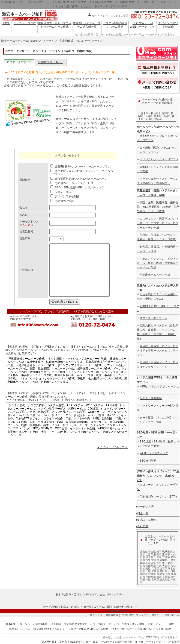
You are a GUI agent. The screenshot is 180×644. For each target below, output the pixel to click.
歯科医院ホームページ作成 (94, 379)
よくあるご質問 (103, 607)
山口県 (172, 571)
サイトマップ (97, 16)
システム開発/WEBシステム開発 (115, 25)
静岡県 (163, 560)
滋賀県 (163, 568)
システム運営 (56, 416)
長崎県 (166, 577)
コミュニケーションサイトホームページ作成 (47, 389)
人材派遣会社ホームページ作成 (35, 376)
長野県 (160, 563)
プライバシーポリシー (149, 615)
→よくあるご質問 (118, 16)
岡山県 (147, 571)
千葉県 (158, 557)
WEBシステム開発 (98, 629)
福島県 (158, 554)
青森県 (152, 552)
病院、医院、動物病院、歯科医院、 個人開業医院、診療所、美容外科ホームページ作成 (158, 207)
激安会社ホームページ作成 (127, 629)
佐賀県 (158, 577)
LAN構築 (112, 416)
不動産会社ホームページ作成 (27, 369)
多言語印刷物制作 (77, 432)
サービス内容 (51, 607)
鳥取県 (163, 571)
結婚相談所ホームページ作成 (48, 382)
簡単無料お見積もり (126, 607)
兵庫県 (155, 568)
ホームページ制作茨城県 (157, 629)
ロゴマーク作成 (77, 629)
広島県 (155, 571)
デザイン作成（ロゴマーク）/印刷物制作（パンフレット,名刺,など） (158, 476)
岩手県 (160, 552)
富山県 (149, 566)
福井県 (158, 566)
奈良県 (147, 568)
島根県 (144, 574)
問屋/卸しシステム (19, 629)
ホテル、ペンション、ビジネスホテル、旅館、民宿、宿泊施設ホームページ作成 (158, 263)
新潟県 (152, 563)
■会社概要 (142, 526)
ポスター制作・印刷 (86, 429)
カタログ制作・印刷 (50, 432)
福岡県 (149, 577)
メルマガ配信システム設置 (68, 422)
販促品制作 (117, 432)
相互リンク (96, 615)
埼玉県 (149, 557)
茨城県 (166, 557)
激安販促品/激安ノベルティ (49, 629)
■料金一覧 (142, 513)
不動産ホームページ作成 (155, 275)
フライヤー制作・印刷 (57, 429)
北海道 (144, 552)
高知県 (169, 574)
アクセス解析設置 (38, 422)
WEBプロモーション (110, 439)
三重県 (172, 560)
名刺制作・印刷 (111, 429)
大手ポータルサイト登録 (23, 442)
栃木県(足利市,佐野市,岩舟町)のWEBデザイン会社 (32, 2)
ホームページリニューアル (54, 426)
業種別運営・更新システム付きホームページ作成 (55, 25)
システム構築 (36, 416)
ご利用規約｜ (129, 615)
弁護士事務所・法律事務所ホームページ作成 (54, 372)
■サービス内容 (145, 507)
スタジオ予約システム (153, 318)
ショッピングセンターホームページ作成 (93, 382)
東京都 (166, 554)
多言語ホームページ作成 (89, 426)
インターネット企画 (82, 439)
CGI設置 (93, 419)
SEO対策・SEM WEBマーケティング (142, 25)
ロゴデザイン (99, 432)
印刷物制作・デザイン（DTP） (159, 497)
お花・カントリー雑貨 (161, 624)
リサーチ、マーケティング (88, 436)
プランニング (21, 439)
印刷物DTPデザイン (28, 429)
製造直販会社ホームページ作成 (74, 386)
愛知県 (155, 560)
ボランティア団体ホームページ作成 (79, 376)
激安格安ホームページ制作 (90, 624)
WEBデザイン (96, 422)
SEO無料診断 (148, 461)
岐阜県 (144, 563)
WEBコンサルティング (154, 453)
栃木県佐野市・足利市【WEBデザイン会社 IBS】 (71, 642)
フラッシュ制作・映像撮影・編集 (28, 436)
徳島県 (161, 574)
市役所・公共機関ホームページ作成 (99, 389)
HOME (6, 23)
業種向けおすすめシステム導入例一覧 (87, 25)
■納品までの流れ (146, 520)
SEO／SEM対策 (42, 439)
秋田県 (169, 552)
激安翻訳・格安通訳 (62, 624)
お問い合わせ (172, 615)
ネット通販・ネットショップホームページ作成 (77, 369)
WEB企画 (61, 439)
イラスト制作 (60, 436)
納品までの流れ (70, 607)
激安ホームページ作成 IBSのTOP (22, 41)
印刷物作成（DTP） (51, 62)
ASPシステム (75, 416)
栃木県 (147, 560)
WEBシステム (95, 416)
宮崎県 (155, 580)
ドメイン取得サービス (52, 419)
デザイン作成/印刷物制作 (168, 25)
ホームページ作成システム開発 (127, 624)
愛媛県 (152, 574)
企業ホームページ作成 (54, 392)
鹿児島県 (165, 580)
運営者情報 (112, 615)
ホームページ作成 (25, 23)
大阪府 (166, 566)
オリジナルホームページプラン (159, 159)
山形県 (149, 554)
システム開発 (17, 416)
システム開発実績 (151, 398)
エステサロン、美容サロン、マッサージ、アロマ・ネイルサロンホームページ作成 (158, 223)
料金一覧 (86, 607)
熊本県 (147, 580)
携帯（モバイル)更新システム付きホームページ (70, 442)
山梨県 (169, 563)
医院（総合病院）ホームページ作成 (52, 379)
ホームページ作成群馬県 (33, 624)
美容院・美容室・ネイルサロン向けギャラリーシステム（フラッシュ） (158, 351)
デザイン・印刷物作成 (60, 41)
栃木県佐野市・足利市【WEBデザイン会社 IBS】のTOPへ (90, 594)
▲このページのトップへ (112, 458)
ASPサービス (77, 419)
